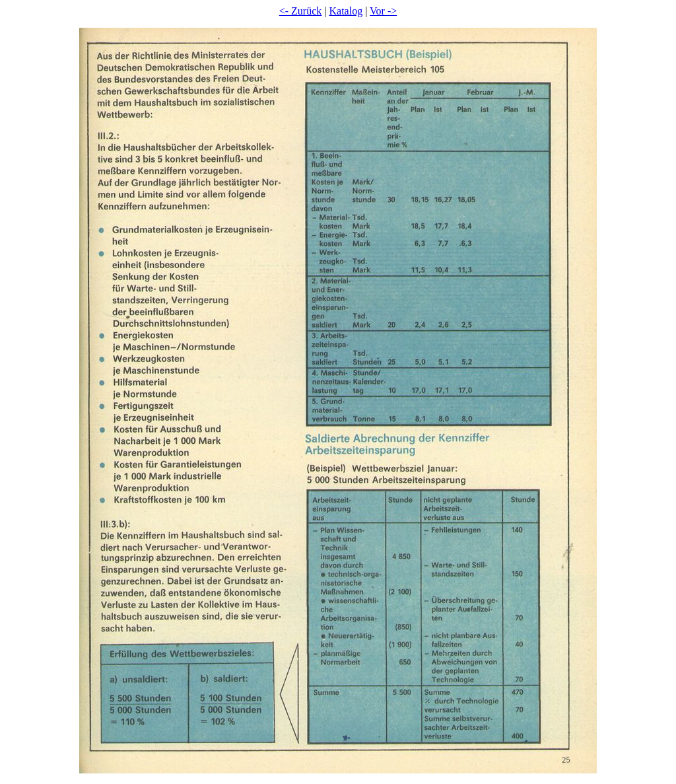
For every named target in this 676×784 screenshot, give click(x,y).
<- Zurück (301, 11)
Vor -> (383, 11)
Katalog (346, 11)
